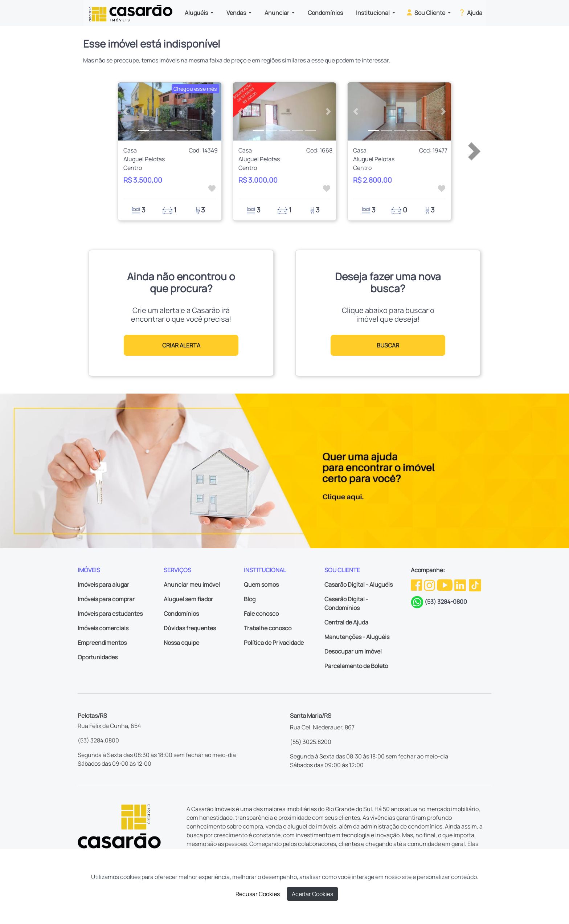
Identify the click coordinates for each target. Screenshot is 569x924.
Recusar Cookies (258, 894)
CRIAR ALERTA (181, 345)
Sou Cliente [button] (426, 12)
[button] (126, 111)
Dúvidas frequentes (190, 628)
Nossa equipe (181, 643)
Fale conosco (261, 614)
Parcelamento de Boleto (356, 666)
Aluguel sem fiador (188, 599)
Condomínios (325, 13)
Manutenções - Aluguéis (357, 637)
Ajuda (470, 12)
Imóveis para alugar (103, 585)
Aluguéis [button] (197, 13)
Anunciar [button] (277, 13)
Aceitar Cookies (312, 894)
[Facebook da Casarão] (417, 585)
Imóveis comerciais (103, 628)
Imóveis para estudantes (110, 614)
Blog (250, 599)
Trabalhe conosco (268, 628)
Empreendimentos (102, 643)
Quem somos (261, 585)
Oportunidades (98, 657)
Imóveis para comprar (106, 599)
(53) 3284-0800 (446, 602)
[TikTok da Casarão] (475, 585)
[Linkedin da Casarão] (461, 585)
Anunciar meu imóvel (192, 585)
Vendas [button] (237, 13)
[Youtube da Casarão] (445, 585)
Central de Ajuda (346, 622)
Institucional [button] (373, 13)
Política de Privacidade (274, 643)
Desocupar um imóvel (353, 651)
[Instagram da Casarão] (430, 585)
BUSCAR (388, 345)
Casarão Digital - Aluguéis (359, 585)
